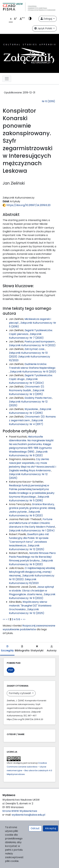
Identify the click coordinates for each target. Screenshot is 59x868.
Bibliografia (22, 649)
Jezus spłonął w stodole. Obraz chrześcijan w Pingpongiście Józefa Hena (31, 591)
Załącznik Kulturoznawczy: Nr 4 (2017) (26, 422)
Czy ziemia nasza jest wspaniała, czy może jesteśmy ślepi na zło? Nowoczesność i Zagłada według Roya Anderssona (32, 465)
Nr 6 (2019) (48, 101)
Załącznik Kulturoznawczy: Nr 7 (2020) (26, 336)
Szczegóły (7, 649)
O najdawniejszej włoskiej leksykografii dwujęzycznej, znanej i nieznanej (32, 572)
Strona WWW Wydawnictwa (20, 811)
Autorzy (52, 649)
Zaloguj (47, 19)
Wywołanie (32, 409)
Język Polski (44, 28)
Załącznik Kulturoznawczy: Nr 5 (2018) (29, 499)
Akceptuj (51, 828)
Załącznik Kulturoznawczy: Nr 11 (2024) (26, 381)
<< (4, 619)
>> (24, 619)
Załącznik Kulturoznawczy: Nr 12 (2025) (27, 547)
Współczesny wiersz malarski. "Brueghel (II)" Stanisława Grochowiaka (30, 606)
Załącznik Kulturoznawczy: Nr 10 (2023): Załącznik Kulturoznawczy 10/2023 (29, 357)
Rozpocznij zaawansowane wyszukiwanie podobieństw (29, 627)
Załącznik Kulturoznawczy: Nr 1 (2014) (32, 531)
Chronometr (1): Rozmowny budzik (27, 388)
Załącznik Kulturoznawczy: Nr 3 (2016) (30, 411)
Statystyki (37, 649)
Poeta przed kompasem (40, 342)
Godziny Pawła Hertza (38, 398)
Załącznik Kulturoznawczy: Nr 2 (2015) (27, 392)
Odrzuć (35, 828)
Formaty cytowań (20, 693)
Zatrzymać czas (35, 349)
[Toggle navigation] (7, 79)
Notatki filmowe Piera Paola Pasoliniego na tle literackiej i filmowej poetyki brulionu (32, 557)
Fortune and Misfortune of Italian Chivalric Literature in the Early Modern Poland (32, 523)
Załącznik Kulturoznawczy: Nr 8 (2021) (33, 372)
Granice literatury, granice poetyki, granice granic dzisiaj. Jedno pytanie (32, 508)
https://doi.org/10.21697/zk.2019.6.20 (27, 205)
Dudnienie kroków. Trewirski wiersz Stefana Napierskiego (32, 366)
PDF (11, 670)
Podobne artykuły (20, 431)
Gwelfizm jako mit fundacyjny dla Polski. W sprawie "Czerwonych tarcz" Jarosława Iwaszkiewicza (29, 540)
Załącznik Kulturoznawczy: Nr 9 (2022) (32, 345)
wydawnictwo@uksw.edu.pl (28, 815)
